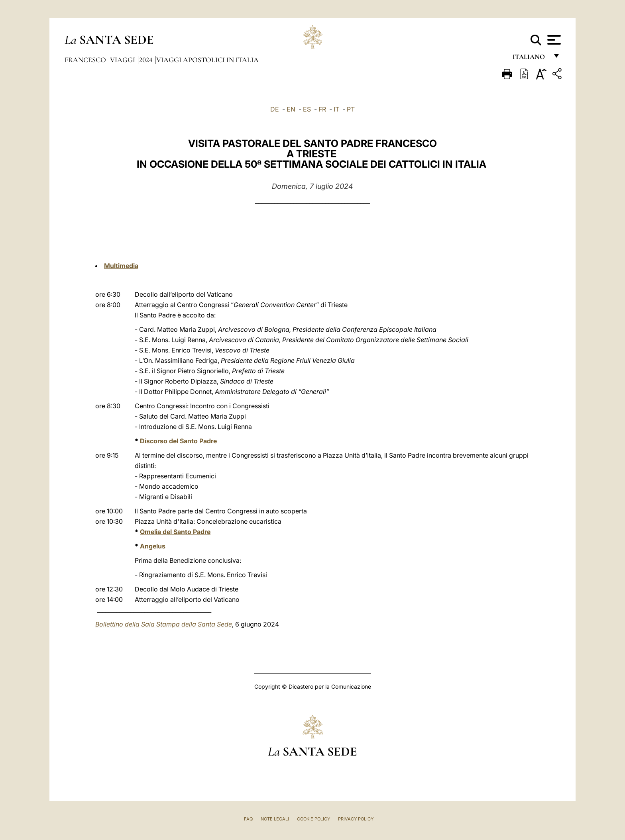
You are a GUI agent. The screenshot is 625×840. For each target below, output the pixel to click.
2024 (146, 60)
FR (322, 109)
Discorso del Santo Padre (178, 441)
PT (351, 109)
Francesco (86, 60)
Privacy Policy (356, 819)
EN (291, 109)
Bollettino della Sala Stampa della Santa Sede (164, 624)
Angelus (153, 546)
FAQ (248, 819)
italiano (530, 59)
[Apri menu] (553, 40)
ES (307, 109)
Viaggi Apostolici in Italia (207, 60)
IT (336, 109)
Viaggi (123, 60)
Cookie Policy (313, 819)
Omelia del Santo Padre (175, 532)
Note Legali (275, 819)
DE (275, 109)
